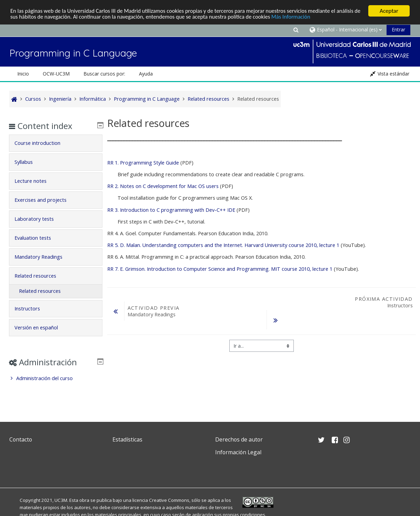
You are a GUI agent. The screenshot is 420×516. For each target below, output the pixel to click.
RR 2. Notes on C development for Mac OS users (164, 186)
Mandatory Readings (43, 257)
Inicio (23, 74)
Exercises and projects (45, 200)
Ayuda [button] (146, 74)
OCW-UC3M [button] (56, 74)
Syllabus (28, 162)
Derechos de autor (239, 439)
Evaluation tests (38, 238)
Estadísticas (127, 439)
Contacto (21, 439)
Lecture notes (35, 181)
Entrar (398, 29)
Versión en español (41, 328)
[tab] (56, 143)
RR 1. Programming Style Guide (143, 163)
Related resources (40, 276)
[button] (296, 29)
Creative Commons (169, 500)
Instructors (32, 309)
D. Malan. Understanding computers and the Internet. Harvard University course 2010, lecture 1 (223, 245)
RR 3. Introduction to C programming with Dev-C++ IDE (171, 210)
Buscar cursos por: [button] (104, 74)
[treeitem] (56, 378)
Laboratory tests (39, 219)
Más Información (326, 17)
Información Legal (238, 452)
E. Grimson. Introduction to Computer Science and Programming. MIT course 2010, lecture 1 (220, 269)
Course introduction (42, 143)
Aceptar (389, 11)
